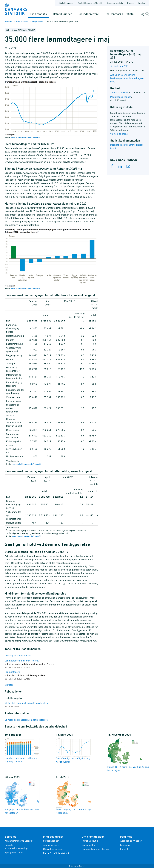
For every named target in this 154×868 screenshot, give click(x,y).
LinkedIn (125, 849)
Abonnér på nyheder (131, 841)
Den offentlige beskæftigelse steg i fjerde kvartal (74, 750)
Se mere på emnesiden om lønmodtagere (26, 720)
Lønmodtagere (26, 675)
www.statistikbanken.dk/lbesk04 (25, 289)
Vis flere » (10, 685)
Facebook (125, 845)
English (141, 3)
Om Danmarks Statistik (119, 14)
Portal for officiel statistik (56, 853)
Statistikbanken (66, 3)
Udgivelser (38, 22)
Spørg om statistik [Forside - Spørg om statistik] (115, 3)
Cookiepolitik (88, 845)
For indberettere (88, 14)
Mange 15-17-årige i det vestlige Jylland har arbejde (128, 755)
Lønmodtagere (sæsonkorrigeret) (29, 664)
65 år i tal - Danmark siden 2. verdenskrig (27, 703)
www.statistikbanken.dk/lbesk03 (25, 137)
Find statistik (39, 14)
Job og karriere (51, 845)
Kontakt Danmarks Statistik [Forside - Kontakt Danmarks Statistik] (90, 3)
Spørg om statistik (14, 852)
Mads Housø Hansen (121, 97)
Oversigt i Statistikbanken (18, 655)
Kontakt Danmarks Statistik (19, 841)
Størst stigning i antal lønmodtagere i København (75, 797)
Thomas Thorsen (119, 92)
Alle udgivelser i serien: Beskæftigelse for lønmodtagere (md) (127, 78)
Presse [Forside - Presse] (130, 3)
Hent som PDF (120, 66)
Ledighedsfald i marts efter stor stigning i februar (22, 750)
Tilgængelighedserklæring (95, 849)
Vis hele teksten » (119, 134)
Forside (8, 22)
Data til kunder (62, 14)
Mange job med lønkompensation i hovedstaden (22, 797)
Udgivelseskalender (53, 849)
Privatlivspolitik (90, 841)
